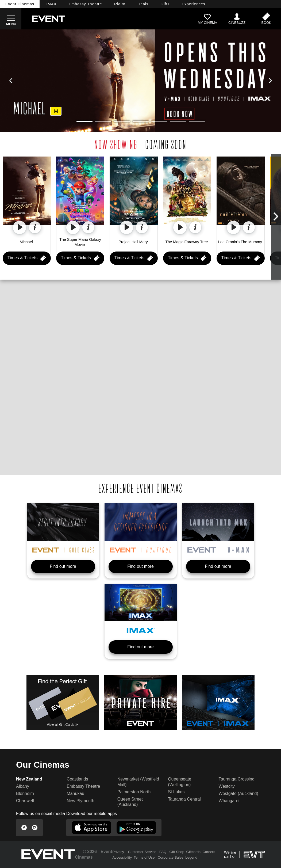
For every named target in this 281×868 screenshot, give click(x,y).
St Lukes (176, 792)
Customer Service (142, 852)
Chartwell (25, 801)
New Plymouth (80, 801)
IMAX (51, 4)
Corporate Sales (171, 857)
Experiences (194, 4)
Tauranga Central (184, 799)
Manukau (75, 793)
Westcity (227, 786)
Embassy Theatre (83, 786)
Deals (143, 4)
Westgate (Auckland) (238, 793)
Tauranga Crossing (237, 779)
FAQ (163, 852)
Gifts (165, 4)
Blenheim (25, 793)
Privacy (118, 852)
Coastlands (77, 779)
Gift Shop (177, 852)
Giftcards (193, 852)
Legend (191, 857)
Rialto (120, 4)
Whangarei (229, 801)
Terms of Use (144, 857)
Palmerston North (134, 792)
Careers (209, 852)
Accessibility (122, 857)
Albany (23, 786)
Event (20, 4)
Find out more (63, 566)
